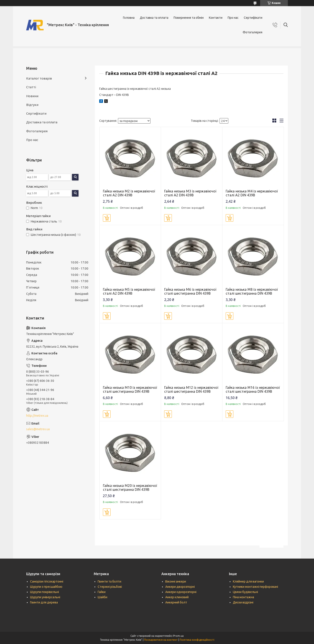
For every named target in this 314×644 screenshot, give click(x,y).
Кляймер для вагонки (248, 581)
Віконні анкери (176, 581)
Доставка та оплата (154, 18)
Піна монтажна (243, 597)
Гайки (102, 592)
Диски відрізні (243, 602)
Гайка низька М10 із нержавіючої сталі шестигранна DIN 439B (130, 389)
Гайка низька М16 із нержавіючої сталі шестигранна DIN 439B (253, 389)
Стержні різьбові (110, 587)
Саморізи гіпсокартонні (47, 581)
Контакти (216, 18)
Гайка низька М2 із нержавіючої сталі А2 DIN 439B (129, 193)
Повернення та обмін (189, 18)
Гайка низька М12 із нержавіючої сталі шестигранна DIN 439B (191, 389)
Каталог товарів (39, 78)
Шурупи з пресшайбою (46, 587)
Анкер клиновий (177, 597)
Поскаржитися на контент (161, 640)
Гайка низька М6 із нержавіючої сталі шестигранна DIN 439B (190, 291)
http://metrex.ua (37, 416)
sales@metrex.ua (38, 429)
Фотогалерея (253, 32)
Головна (129, 18)
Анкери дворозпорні (180, 587)
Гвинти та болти (109, 581)
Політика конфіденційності (197, 640)
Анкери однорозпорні (181, 592)
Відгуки (32, 105)
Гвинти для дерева (44, 602)
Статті (31, 87)
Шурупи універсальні (45, 597)
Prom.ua (178, 636)
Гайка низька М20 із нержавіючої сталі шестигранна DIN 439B (130, 488)
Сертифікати (253, 18)
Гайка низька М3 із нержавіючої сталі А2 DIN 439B (190, 193)
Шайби (102, 597)
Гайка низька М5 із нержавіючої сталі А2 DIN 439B (129, 291)
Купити (107, 218)
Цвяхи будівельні (245, 592)
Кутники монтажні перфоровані (255, 587)
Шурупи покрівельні (44, 592)
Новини (32, 96)
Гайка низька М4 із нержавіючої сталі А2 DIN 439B (252, 193)
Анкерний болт (176, 602)
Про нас (233, 18)
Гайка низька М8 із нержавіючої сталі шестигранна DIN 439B (252, 291)
